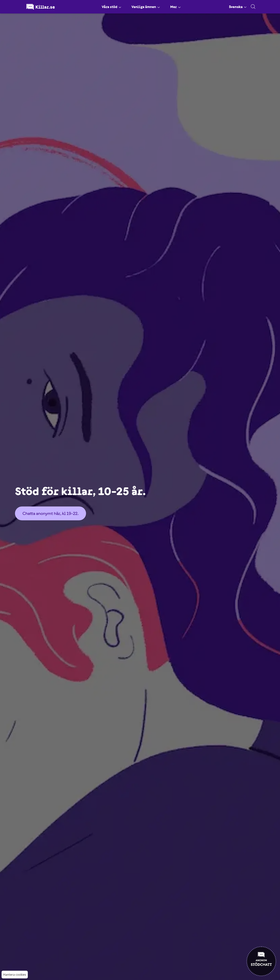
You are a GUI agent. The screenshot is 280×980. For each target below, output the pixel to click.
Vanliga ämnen (146, 7)
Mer (176, 7)
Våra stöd (111, 7)
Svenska (238, 7)
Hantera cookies (15, 975)
